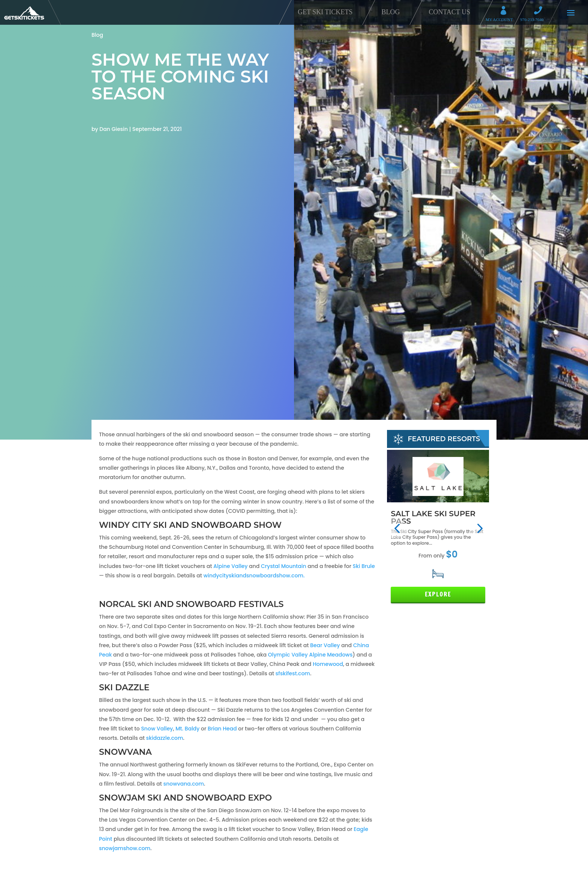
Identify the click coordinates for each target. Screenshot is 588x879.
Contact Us (449, 12)
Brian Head (222, 729)
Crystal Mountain (284, 566)
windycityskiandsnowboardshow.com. (254, 575)
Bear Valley (325, 645)
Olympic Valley (288, 655)
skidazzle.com (165, 738)
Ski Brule (364, 566)
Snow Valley (157, 729)
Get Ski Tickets (325, 12)
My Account (506, 11)
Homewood (328, 664)
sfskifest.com (293, 673)
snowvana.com (183, 784)
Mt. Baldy (187, 729)
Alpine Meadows (331, 655)
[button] (397, 528)
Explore (438, 594)
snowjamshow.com (125, 848)
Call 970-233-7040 (540, 11)
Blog (391, 12)
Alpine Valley (230, 566)
